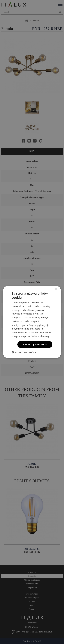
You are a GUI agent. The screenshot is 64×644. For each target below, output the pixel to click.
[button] (24, 352)
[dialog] (32, 322)
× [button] (56, 289)
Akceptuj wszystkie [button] (35, 344)
